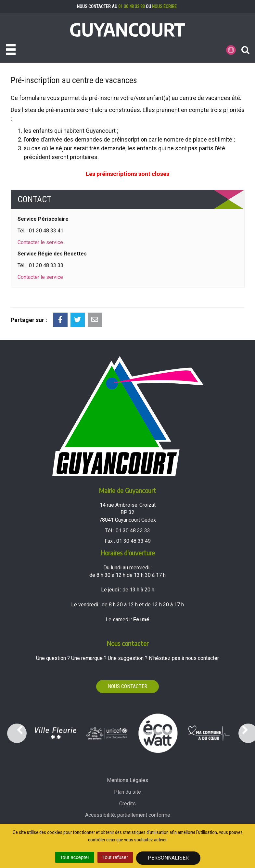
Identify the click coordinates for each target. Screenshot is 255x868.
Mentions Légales (127, 780)
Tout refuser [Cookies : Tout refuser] (115, 857)
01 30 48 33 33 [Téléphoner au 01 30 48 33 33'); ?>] (133, 531)
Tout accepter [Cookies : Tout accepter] (75, 857)
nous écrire (164, 6)
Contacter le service (40, 242)
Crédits (127, 804)
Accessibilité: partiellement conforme (128, 815)
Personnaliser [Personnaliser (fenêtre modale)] (168, 858)
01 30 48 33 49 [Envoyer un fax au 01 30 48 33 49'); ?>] (134, 541)
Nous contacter (127, 686)
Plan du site (127, 792)
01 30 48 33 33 (132, 6)
